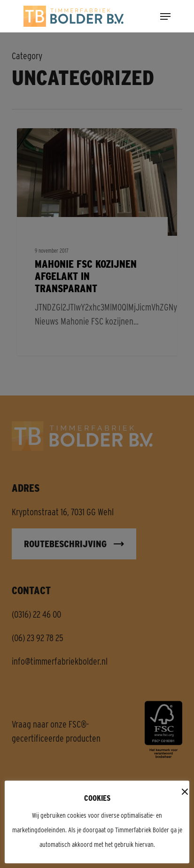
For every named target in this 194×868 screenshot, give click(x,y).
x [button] (183, 792)
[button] (165, 15)
